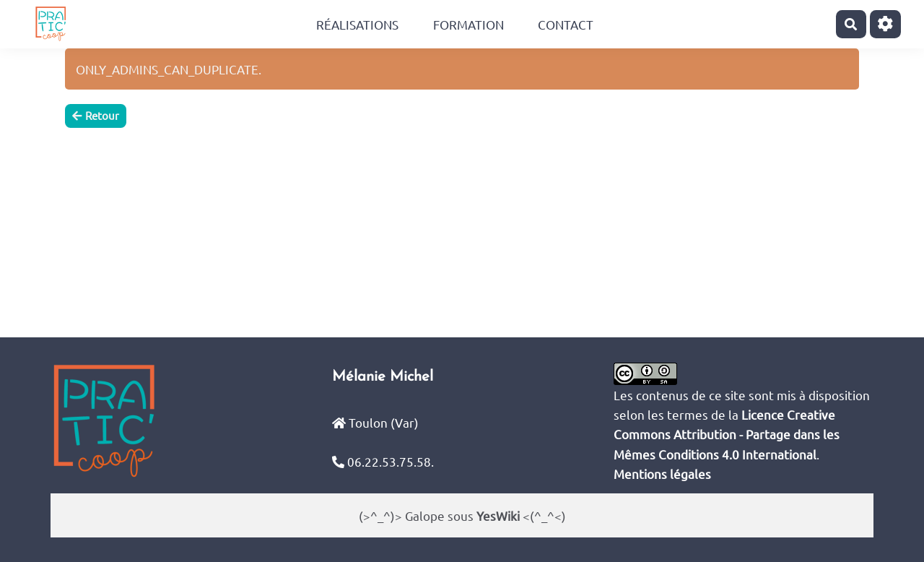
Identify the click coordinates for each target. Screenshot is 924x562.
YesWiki (498, 515)
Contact (566, 24)
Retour (96, 115)
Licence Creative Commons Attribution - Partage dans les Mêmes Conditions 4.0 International (727, 434)
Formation (468, 24)
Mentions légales (662, 474)
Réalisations (357, 24)
